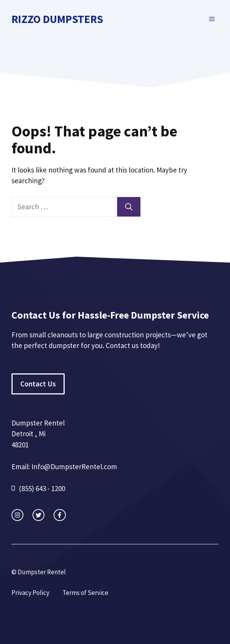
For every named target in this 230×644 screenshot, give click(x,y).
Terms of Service (85, 593)
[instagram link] (17, 515)
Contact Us (38, 384)
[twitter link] (38, 515)
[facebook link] (60, 515)
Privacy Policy (30, 593)
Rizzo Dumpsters (57, 19)
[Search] (129, 207)
